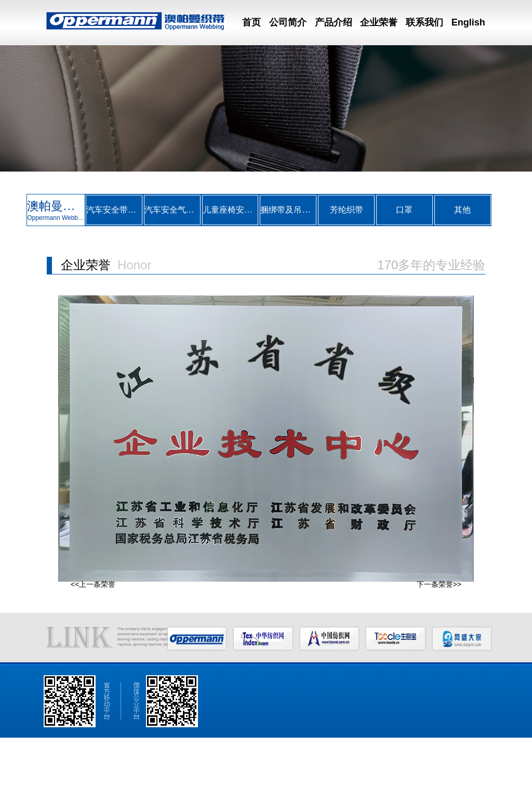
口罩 (404, 210)
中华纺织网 (208, 778)
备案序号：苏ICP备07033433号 (381, 778)
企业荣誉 (379, 22)
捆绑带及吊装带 (288, 210)
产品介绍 (334, 22)
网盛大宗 (290, 778)
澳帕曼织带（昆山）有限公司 (73, 778)
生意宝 (267, 778)
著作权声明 (320, 778)
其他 (462, 210)
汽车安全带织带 (114, 210)
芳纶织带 (347, 210)
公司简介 (288, 22)
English (468, 22)
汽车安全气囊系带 (172, 210)
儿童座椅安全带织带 (230, 210)
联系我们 (424, 22)
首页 (251, 22)
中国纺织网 (240, 778)
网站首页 (45, 763)
